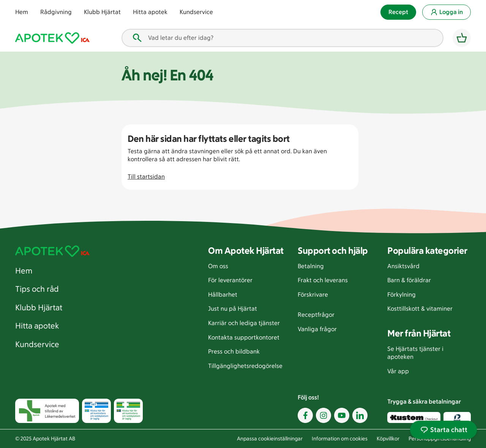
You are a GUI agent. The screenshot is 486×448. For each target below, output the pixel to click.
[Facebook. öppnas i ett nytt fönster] (305, 415)
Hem (22, 12)
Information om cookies (340, 439)
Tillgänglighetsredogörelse (245, 365)
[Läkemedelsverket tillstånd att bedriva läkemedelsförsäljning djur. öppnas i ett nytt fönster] (96, 410)
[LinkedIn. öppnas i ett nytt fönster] (360, 415)
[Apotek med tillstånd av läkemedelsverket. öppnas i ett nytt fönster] (47, 410)
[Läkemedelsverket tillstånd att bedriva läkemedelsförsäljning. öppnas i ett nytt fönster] (128, 410)
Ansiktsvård (403, 266)
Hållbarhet (223, 294)
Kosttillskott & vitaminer (420, 309)
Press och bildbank (234, 351)
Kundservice (196, 12)
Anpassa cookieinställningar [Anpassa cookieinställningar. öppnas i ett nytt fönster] (270, 439)
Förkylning (402, 294)
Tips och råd (37, 289)
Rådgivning (56, 12)
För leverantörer (230, 280)
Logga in (447, 12)
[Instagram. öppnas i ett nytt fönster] (323, 415)
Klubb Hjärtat (102, 12)
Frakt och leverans (323, 280)
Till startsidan (146, 177)
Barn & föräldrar (409, 280)
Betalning (311, 266)
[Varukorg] (462, 38)
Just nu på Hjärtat (233, 309)
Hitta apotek (150, 12)
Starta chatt (443, 430)
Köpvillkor (388, 439)
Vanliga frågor (317, 329)
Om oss (218, 266)
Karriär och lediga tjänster (244, 323)
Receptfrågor (316, 315)
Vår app (398, 371)
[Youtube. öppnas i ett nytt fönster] (342, 415)
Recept (398, 12)
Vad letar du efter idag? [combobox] (172, 38)
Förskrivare (313, 294)
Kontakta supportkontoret (244, 337)
